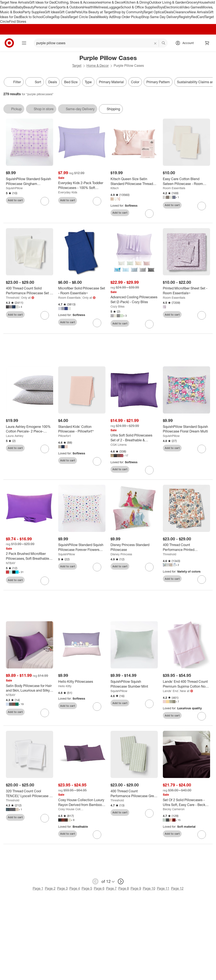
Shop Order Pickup (127, 17)
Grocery (192, 2)
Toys (161, 7)
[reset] (155, 43)
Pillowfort (64, 436)
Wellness (100, 7)
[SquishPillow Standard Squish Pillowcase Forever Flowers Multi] (82, 547)
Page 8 (124, 888)
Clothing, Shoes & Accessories (79, 2)
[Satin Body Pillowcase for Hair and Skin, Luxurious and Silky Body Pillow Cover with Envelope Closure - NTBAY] (30, 688)
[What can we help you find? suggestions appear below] (101, 43)
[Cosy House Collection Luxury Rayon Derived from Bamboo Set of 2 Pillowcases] (82, 802)
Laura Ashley (15, 436)
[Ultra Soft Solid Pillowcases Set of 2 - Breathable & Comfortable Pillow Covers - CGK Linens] (134, 438)
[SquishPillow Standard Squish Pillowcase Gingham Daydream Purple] (30, 181)
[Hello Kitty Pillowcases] (82, 682)
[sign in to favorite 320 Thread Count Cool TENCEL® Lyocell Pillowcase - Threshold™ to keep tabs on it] (45, 818)
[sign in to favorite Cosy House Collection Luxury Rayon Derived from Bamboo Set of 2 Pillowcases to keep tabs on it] (97, 835)
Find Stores (18, 21)
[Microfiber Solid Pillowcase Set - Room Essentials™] (82, 291)
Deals (169, 12)
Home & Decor (113, 2)
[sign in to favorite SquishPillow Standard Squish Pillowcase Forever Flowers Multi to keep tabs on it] (97, 567)
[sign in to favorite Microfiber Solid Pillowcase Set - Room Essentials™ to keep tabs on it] (97, 323)
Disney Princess (121, 554)
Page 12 (177, 888)
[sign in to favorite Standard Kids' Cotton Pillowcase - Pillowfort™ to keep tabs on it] (97, 461)
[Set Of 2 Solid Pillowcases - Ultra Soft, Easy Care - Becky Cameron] (186, 802)
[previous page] (95, 881)
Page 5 (87, 888)
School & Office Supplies (139, 7)
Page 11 (163, 888)
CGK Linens (119, 445)
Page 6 (99, 888)
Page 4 (75, 888)
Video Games (191, 7)
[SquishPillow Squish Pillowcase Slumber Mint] (134, 684)
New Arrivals (198, 12)
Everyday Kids (68, 192)
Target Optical (154, 12)
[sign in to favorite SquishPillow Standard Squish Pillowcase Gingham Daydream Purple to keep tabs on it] (45, 201)
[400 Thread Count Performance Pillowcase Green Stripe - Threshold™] (134, 794)
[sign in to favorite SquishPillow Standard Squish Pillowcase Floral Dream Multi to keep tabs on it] (202, 449)
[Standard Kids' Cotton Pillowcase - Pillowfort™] (82, 429)
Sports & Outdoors (70, 7)
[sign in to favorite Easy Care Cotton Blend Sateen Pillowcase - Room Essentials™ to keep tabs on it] (202, 206)
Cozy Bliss (117, 306)
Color (135, 82)
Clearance (181, 12)
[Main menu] (24, 43)
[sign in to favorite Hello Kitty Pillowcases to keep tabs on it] (97, 707)
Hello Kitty (65, 686)
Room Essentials (174, 188)
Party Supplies (34, 12)
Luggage (114, 7)
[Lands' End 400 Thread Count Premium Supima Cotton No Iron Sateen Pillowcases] (186, 684)
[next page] (121, 881)
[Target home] (9, 43)
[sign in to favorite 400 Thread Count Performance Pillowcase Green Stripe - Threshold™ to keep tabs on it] (149, 813)
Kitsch (115, 188)
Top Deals (62, 17)
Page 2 (50, 888)
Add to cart (15, 200)
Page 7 (111, 888)
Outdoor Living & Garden (168, 2)
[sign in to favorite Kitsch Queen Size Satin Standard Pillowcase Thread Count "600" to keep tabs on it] (149, 214)
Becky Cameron (174, 809)
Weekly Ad (105, 17)
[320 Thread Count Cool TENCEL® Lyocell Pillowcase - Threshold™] (30, 794)
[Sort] (35, 82)
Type (88, 82)
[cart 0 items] (207, 43)
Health (88, 7)
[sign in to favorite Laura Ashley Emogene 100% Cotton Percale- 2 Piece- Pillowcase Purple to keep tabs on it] (45, 449)
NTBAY (11, 563)
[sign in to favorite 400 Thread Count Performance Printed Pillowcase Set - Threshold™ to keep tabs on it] (202, 580)
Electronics (173, 7)
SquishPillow (14, 188)
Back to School (32, 17)
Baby (20, 7)
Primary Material (111, 82)
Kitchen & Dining (136, 2)
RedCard (198, 17)
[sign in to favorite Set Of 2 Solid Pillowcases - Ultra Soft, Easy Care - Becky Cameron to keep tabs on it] (202, 835)
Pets (78, 12)
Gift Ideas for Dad (42, 2)
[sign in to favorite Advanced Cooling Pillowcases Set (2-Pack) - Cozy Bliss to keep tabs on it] (149, 324)
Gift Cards (67, 12)
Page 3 (62, 888)
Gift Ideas (52, 12)
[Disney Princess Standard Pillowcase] (134, 547)
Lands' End (170, 691)
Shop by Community (128, 12)
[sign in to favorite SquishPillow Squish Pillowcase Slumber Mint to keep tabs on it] (149, 704)
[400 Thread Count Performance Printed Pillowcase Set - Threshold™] (186, 547)
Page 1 (38, 888)
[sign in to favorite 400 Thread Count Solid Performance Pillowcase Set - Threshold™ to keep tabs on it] (45, 315)
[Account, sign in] (186, 43)
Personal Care (45, 7)
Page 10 (149, 888)
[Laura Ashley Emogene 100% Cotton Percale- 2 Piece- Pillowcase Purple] (30, 429)
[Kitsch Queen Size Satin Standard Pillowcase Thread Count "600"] (134, 181)
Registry (185, 17)
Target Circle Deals (83, 17)
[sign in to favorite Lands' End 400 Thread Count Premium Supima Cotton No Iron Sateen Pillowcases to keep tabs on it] (202, 716)
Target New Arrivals (15, 2)
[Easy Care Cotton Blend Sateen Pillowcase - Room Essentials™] (186, 181)
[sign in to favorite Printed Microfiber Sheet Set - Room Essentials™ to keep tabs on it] (202, 315)
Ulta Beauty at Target (97, 12)
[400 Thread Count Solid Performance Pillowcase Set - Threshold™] (30, 291)
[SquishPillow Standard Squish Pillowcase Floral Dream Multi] (186, 429)
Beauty (29, 7)
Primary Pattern (158, 82)
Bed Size (71, 82)
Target (77, 66)
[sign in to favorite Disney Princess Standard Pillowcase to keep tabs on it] (149, 567)
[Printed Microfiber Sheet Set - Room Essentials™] (186, 291)
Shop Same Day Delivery (160, 17)
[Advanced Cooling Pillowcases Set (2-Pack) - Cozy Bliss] (134, 300)
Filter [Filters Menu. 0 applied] (14, 82)
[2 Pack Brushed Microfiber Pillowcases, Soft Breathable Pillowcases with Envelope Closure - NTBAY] (30, 556)
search (164, 43)
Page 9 (136, 888)
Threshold (13, 298)
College (49, 17)
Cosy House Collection (71, 809)
